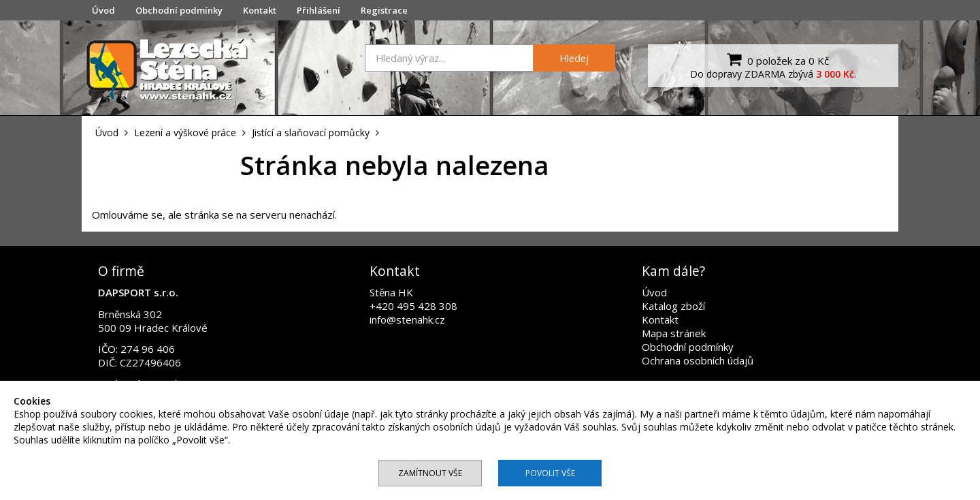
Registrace (384, 10)
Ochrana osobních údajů (698, 360)
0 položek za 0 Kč (776, 59)
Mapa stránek (674, 333)
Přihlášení (318, 10)
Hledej (574, 58)
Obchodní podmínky (179, 10)
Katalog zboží (673, 306)
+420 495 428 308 (413, 306)
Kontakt (260, 10)
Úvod (103, 10)
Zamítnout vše (430, 473)
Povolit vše (550, 473)
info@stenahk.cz (407, 319)
